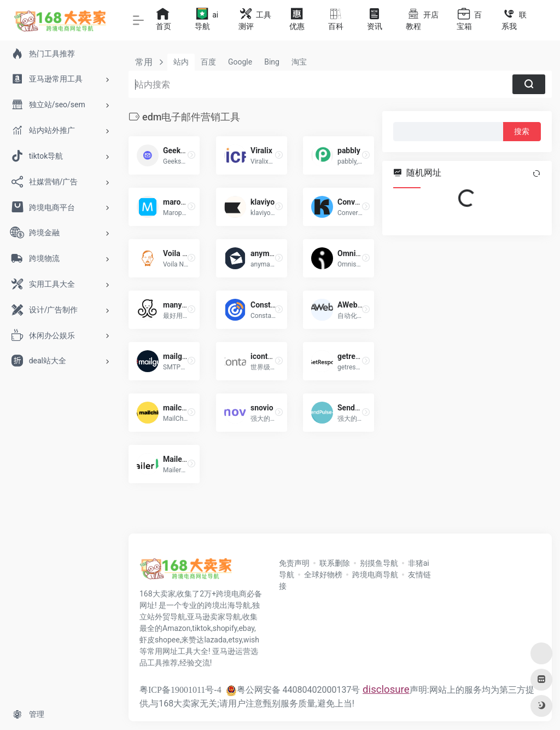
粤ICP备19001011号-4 (180, 690)
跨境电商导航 (375, 575)
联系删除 (335, 563)
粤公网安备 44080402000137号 (293, 690)
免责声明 (294, 563)
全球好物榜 (323, 575)
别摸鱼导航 (379, 563)
